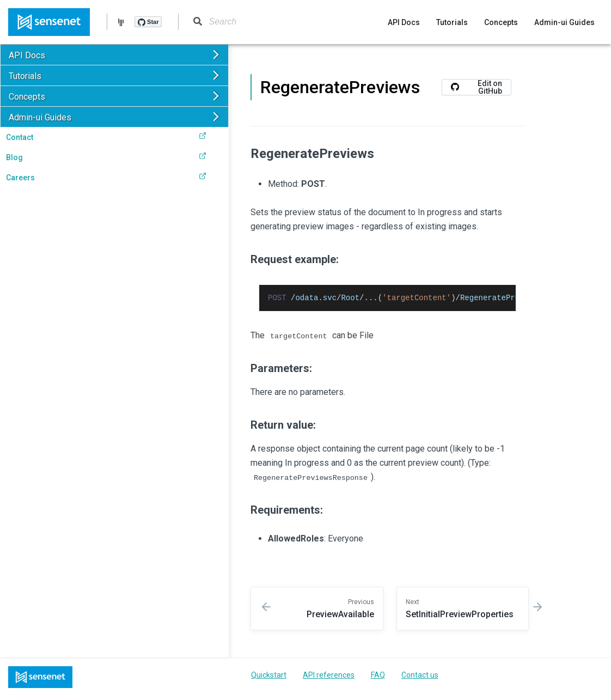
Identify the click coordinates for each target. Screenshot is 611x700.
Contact (106, 137)
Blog (106, 157)
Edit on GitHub (476, 87)
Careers (106, 177)
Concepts (501, 22)
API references (329, 677)
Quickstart (269, 677)
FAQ (378, 677)
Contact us (420, 677)
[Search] (251, 22)
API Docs (404, 22)
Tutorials (452, 22)
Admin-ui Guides (564, 22)
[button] (114, 55)
